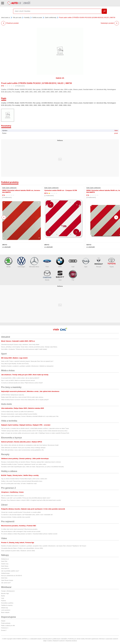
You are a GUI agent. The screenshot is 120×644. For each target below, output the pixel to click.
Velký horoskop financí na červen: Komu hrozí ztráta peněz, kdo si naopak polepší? (25, 400)
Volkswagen (21, 262)
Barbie (3, 596)
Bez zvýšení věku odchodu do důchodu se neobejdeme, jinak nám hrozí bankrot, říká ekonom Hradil (30, 445)
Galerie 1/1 (60, 78)
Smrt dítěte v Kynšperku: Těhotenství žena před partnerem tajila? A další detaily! (24, 349)
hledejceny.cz (5, 559)
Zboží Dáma (5, 566)
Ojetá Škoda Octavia (7, 580)
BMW (60, 262)
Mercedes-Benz (34, 262)
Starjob (3, 621)
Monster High (5, 593)
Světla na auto (37, 17)
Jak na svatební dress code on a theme (12, 496)
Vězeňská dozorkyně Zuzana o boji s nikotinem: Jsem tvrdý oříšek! (20, 345)
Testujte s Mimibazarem (8, 591)
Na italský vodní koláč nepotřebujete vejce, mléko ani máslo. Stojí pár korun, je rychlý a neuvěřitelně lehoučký (32, 467)
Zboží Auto (4, 578)
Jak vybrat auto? (6, 583)
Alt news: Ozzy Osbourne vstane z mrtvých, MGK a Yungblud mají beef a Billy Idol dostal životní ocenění (31, 500)
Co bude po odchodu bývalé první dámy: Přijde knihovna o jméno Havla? (22, 383)
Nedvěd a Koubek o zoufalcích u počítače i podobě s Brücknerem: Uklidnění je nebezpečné (27, 366)
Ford (47, 262)
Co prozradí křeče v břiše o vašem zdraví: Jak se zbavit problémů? (20, 378)
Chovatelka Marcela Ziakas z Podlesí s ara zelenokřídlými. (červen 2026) (22, 548)
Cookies (50, 641)
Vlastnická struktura (71, 641)
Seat (60, 275)
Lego (3, 598)
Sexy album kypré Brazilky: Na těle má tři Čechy (15, 364)
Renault (99, 262)
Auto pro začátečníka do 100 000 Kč (12, 576)
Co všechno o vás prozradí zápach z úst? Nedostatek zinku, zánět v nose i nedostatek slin (27, 515)
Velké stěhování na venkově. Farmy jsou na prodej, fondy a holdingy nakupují (23, 448)
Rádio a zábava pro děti (8, 626)
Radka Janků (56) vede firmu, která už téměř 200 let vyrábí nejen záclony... (23, 397)
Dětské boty (5, 608)
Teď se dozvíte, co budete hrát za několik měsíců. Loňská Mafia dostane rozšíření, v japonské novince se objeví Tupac (35, 428)
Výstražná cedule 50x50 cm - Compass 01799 (61, 190)
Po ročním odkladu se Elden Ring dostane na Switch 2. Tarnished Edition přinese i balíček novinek (29, 534)
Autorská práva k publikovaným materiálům (55, 639)
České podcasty (6, 623)
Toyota (112, 262)
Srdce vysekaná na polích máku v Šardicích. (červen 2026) (18, 551)
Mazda (47, 275)
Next (116, 217)
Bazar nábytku (5, 612)
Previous (4, 217)
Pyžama (4, 601)
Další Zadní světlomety (9, 188)
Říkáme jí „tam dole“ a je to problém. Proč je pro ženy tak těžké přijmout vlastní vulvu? (26, 498)
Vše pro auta (17, 17)
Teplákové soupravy (7, 605)
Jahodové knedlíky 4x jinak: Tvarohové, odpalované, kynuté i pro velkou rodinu (24, 464)
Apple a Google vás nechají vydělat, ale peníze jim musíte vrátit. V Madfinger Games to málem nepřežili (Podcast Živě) (35, 433)
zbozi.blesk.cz (5, 568)
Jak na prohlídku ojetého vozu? (10, 571)
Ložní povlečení (6, 610)
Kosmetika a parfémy (7, 603)
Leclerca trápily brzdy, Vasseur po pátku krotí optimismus (17, 412)
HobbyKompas (5, 573)
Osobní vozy (5, 564)
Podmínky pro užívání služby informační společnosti (83, 639)
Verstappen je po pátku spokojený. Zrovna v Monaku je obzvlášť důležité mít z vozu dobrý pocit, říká (30, 416)
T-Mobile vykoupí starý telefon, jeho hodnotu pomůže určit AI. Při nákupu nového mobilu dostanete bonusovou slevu (34, 431)
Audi (73, 262)
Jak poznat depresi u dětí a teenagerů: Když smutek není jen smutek (21, 531)
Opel (86, 262)
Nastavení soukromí (59, 641)
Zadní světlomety (51, 17)
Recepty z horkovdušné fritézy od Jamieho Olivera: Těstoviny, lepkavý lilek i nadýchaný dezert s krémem (31, 462)
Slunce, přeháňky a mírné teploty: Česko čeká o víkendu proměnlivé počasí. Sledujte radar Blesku (29, 347)
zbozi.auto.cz (6, 17)
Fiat (73, 275)
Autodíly (27, 17)
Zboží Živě (4, 561)
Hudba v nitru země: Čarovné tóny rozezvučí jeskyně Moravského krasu (22, 481)
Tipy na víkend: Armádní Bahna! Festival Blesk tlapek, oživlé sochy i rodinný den (24, 479)
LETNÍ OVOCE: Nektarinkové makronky (13, 395)
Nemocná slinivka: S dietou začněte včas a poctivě (16, 517)
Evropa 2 (4, 630)
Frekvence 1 (5, 628)
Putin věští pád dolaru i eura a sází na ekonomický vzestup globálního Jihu (22, 450)
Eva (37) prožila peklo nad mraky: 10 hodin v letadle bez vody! (19, 483)
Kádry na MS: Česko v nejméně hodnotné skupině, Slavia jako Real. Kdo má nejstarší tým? (27, 361)
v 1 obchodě (6, 247)
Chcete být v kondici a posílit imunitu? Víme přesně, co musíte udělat (21, 512)
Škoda (8, 262)
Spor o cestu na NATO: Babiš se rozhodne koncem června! (18, 380)
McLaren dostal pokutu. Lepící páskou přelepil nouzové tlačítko (19, 414)
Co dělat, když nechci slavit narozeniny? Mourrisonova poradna (19, 529)
